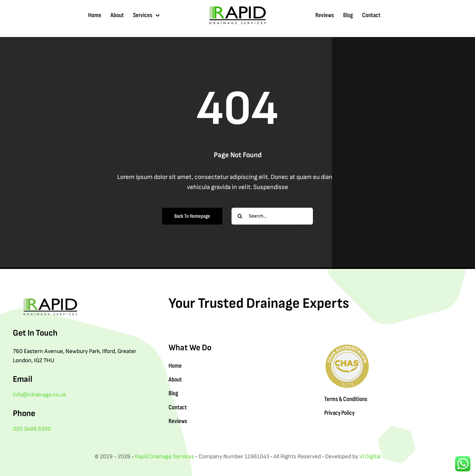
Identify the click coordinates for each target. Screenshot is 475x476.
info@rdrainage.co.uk (39, 395)
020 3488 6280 (32, 429)
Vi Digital (370, 457)
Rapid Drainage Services (165, 457)
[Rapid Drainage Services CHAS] (347, 346)
